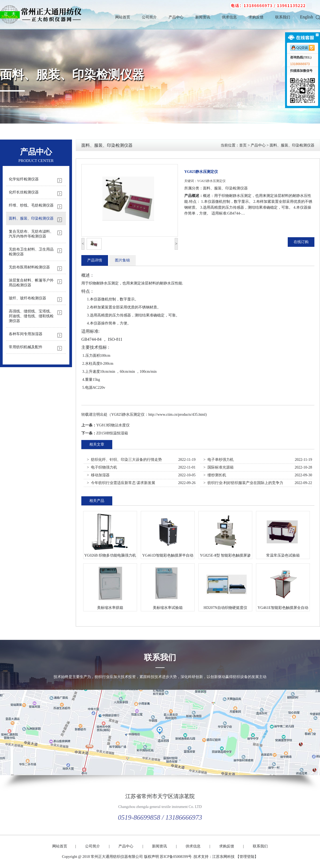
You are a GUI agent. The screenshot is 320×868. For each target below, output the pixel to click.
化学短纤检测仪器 (24, 179)
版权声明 (151, 857)
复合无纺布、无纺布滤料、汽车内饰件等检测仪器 (31, 234)
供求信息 (229, 17)
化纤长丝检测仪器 (24, 192)
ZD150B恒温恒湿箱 (112, 433)
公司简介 (149, 17)
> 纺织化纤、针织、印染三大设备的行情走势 (124, 460)
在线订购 (301, 242)
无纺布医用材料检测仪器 (29, 267)
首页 (243, 145)
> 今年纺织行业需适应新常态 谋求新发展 (121, 483)
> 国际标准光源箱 (219, 467)
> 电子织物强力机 (102, 467)
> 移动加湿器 (98, 475)
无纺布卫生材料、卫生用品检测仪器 (31, 252)
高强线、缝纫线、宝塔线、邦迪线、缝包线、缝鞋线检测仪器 (31, 316)
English (307, 17)
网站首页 (123, 17)
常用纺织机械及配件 (26, 347)
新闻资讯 (203, 17)
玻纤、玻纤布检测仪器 (27, 298)
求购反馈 (256, 17)
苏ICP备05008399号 (176, 857)
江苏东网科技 (223, 857)
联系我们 (283, 17)
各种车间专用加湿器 (26, 334)
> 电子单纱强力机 (219, 460)
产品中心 (176, 17)
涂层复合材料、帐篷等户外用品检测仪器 (31, 283)
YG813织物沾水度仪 (113, 425)
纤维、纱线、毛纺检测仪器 (31, 205)
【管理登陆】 (247, 857)
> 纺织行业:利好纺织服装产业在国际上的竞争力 (243, 483)
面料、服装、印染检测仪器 (72, 75)
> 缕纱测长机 (215, 475)
